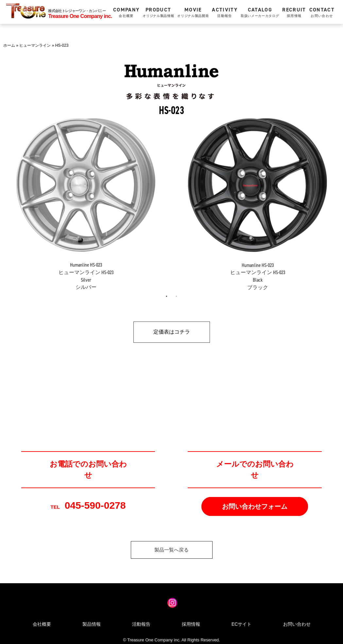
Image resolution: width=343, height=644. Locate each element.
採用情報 (191, 624)
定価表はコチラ (172, 332)
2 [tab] (177, 296)
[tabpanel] (86, 200)
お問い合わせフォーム (255, 506)
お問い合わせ (297, 624)
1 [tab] (167, 296)
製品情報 (92, 624)
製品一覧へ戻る (171, 550)
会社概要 (42, 624)
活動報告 (141, 624)
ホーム (9, 45)
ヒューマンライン (35, 45)
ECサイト (241, 624)
